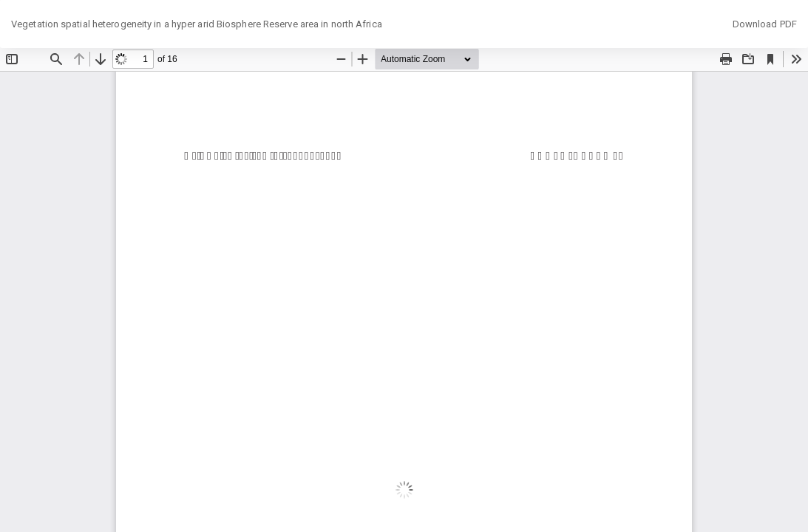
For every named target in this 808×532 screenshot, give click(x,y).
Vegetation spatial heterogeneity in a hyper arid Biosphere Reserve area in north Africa (197, 24)
